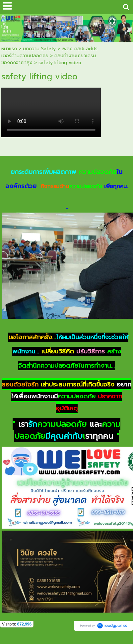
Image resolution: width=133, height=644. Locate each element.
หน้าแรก (9, 49)
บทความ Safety (39, 49)
